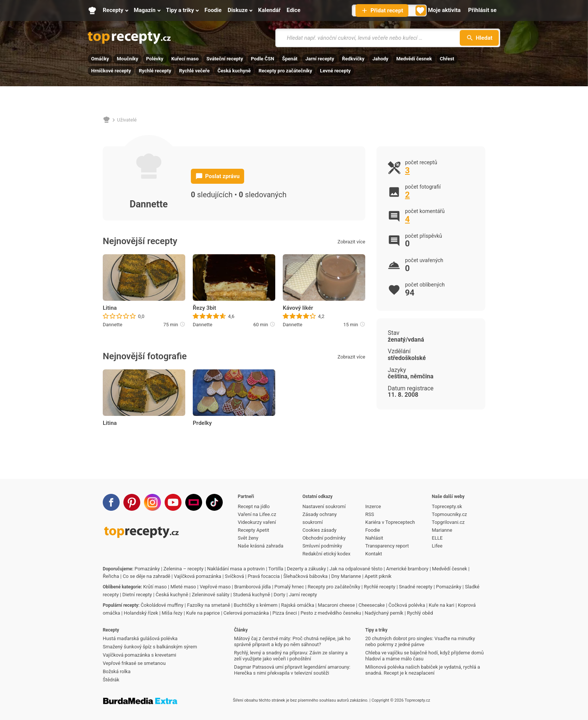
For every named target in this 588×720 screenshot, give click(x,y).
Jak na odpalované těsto (356, 569)
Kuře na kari (441, 605)
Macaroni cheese (336, 605)
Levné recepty (335, 71)
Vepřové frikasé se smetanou (134, 663)
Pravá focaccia (263, 576)
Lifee (437, 546)
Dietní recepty (137, 595)
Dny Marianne (346, 576)
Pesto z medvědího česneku (331, 613)
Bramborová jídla (253, 587)
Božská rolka (117, 671)
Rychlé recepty (155, 71)
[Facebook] (111, 502)
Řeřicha (111, 576)
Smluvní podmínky (322, 546)
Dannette (112, 325)
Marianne (442, 530)
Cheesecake (372, 605)
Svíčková (235, 576)
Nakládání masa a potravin (236, 569)
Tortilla (276, 569)
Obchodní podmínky (324, 538)
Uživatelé (127, 120)
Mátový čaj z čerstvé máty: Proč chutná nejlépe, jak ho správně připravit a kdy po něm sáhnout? (292, 641)
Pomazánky (147, 569)
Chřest (447, 59)
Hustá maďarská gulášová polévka (140, 638)
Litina (110, 308)
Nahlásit (374, 538)
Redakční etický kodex (327, 554)
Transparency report (387, 546)
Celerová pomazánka (246, 613)
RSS (370, 514)
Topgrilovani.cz (448, 522)
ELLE (437, 538)
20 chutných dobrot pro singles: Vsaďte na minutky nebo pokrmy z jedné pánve (420, 641)
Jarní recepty (320, 59)
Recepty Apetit (253, 530)
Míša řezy (172, 613)
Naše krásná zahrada (260, 546)
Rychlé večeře (194, 71)
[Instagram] (152, 502)
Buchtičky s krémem (256, 605)
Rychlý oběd (420, 613)
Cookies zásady (320, 530)
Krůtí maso (155, 587)
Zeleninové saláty (210, 595)
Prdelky (202, 423)
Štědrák (111, 680)
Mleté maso (183, 587)
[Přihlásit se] (482, 10)
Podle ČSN (262, 59)
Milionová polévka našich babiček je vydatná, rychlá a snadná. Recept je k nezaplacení (423, 670)
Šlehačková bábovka (306, 576)
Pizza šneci (284, 613)
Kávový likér (298, 308)
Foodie (373, 530)
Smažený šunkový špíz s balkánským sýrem (150, 647)
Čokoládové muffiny (162, 605)
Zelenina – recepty (184, 569)
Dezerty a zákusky (306, 569)
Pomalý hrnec (289, 587)
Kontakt (374, 554)
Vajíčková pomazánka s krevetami (139, 655)
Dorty (280, 595)
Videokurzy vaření (257, 522)
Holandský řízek (141, 613)
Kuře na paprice (203, 613)
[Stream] (194, 502)
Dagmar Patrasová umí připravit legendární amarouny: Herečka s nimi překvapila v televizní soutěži (292, 670)
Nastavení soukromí (324, 506)
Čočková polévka (407, 605)
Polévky (155, 59)
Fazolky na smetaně (209, 605)
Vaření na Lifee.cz (257, 514)
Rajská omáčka (298, 605)
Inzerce (373, 506)
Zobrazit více (351, 242)
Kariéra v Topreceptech (390, 522)
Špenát (290, 59)
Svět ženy (248, 538)
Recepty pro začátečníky (285, 71)
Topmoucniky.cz (450, 514)
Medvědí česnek (414, 59)
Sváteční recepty (225, 59)
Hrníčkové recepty (111, 71)
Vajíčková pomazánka (198, 576)
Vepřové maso (215, 587)
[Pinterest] (132, 502)
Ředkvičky (353, 59)
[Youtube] (173, 502)
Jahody (380, 59)
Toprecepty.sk (447, 506)
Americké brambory (407, 569)
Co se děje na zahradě (146, 576)
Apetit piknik (378, 576)
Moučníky (127, 59)
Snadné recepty (416, 587)
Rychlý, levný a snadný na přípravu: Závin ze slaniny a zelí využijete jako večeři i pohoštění (291, 656)
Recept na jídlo (254, 506)
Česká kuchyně (234, 71)
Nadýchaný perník (384, 613)
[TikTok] (214, 502)
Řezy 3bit (204, 308)
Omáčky (100, 59)
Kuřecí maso (185, 59)
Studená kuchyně (251, 595)
